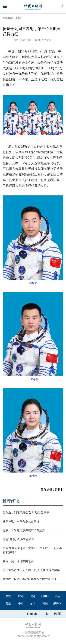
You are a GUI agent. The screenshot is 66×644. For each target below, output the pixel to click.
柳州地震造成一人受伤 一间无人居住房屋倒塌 (31, 570)
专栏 (21, 604)
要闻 (18, 18)
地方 (33, 604)
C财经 (45, 596)
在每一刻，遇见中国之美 (18, 561)
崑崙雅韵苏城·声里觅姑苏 (18, 539)
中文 (45, 614)
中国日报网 (8, 18)
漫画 (45, 604)
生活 (57, 596)
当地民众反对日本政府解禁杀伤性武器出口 (29, 579)
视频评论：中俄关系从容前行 (21, 521)
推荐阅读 (11, 501)
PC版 (57, 614)
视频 (9, 604)
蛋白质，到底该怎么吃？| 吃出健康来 (26, 512)
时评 (21, 596)
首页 (9, 596)
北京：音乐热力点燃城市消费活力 (24, 530)
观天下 (57, 604)
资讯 (33, 596)
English (32, 614)
